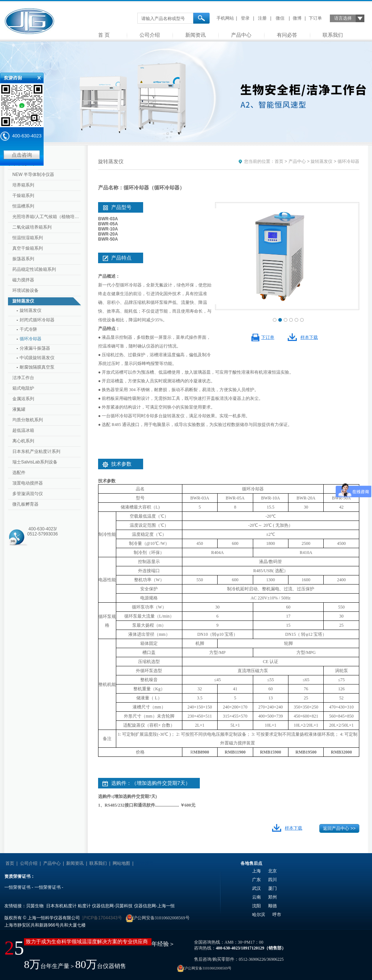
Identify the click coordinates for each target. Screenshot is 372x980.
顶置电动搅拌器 (28, 483)
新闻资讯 (195, 35)
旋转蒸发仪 (23, 301)
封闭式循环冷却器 (37, 320)
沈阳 (256, 906)
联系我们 (333, 35)
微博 (297, 18)
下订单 (315, 18)
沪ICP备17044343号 (102, 918)
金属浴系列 (23, 399)
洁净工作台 (23, 378)
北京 (272, 871)
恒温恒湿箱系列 (28, 238)
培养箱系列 (23, 185)
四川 (272, 880)
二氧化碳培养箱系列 (32, 227)
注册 (262, 18)
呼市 (277, 915)
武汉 (256, 888)
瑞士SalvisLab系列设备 (35, 462)
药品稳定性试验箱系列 (34, 269)
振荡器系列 (23, 259)
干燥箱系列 (23, 196)
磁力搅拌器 (23, 280)
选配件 (19, 473)
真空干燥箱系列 (28, 248)
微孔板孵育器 (25, 504)
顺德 (272, 906)
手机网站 (225, 18)
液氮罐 (19, 409)
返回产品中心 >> (339, 828)
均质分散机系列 (28, 420)
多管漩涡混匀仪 (28, 494)
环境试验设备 (25, 290)
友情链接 (145, 863)
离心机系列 (23, 441)
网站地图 (121, 863)
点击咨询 (22, 155)
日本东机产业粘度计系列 (36, 451)
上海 (256, 871)
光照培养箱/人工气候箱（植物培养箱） (47, 217)
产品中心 (241, 35)
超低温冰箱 (23, 430)
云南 (256, 897)
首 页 (104, 35)
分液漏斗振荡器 (35, 348)
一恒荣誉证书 (17, 887)
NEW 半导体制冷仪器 (33, 174)
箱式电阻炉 (23, 388)
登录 (245, 18)
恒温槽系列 (23, 206)
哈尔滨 (259, 915)
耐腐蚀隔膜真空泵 (37, 367)
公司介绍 (150, 35)
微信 (280, 18)
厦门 (272, 888)
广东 (256, 880)
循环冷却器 (31, 339)
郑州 (272, 897)
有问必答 (287, 35)
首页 (279, 161)
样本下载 (309, 337)
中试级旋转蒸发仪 (37, 358)
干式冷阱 (28, 329)
